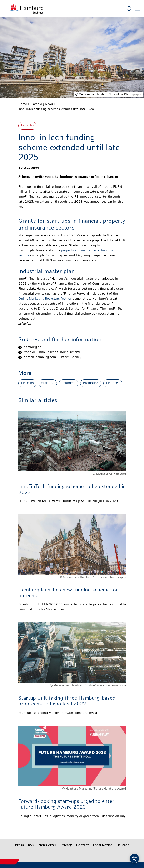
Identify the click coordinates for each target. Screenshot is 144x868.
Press (19, 845)
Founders (69, 383)
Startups (48, 383)
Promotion (91, 383)
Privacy (66, 845)
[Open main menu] (138, 9)
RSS (31, 845)
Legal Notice (103, 845)
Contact (82, 845)
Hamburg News (42, 104)
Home (23, 104)
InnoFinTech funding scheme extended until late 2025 (56, 109)
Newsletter (47, 845)
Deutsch (123, 845)
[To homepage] (23, 9)
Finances (113, 383)
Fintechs (27, 126)
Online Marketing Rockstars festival (45, 299)
